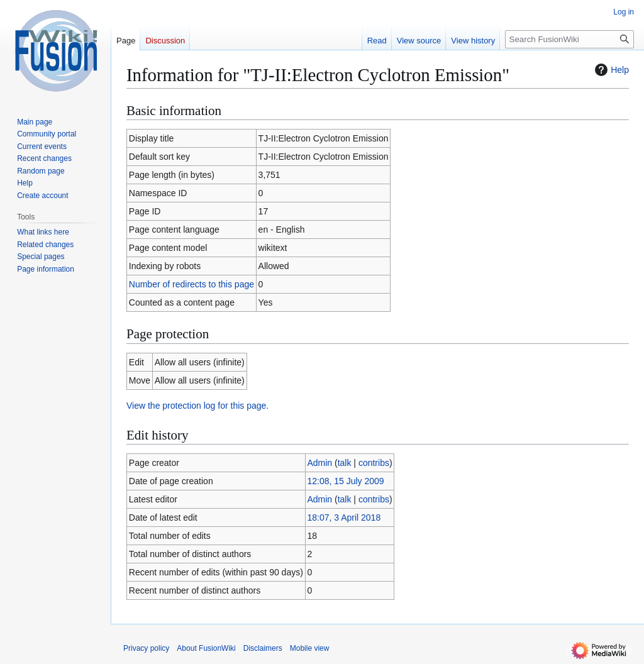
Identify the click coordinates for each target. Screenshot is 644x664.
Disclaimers (263, 648)
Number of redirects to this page (192, 284)
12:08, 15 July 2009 (345, 481)
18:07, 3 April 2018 (344, 517)
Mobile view (310, 648)
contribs (374, 463)
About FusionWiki (206, 648)
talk (345, 463)
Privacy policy (146, 648)
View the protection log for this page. (197, 406)
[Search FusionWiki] (569, 39)
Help (610, 70)
